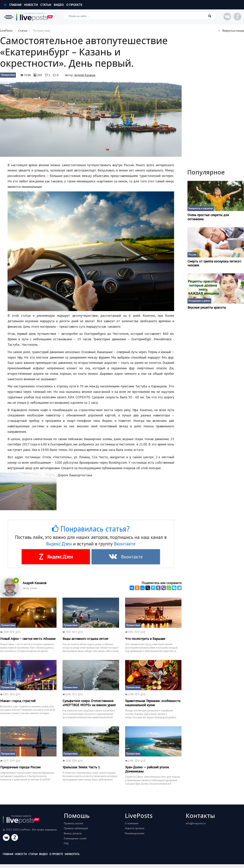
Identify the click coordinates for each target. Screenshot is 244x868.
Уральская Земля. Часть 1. (81, 767)
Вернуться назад (231, 31)
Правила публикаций (76, 828)
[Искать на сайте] (140, 16)
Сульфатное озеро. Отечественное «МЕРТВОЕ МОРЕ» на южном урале (89, 703)
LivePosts (6, 31)
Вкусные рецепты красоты (207, 307)
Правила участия (73, 823)
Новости (31, 5)
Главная (13, 5)
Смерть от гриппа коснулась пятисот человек (214, 263)
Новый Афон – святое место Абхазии (28, 639)
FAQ (66, 843)
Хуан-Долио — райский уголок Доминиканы (147, 769)
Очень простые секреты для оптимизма (208, 217)
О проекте (74, 5)
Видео (59, 5)
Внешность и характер (201, 208)
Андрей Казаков (85, 75)
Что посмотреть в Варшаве (145, 639)
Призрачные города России (20, 767)
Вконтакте (125, 544)
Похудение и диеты (199, 301)
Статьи (46, 5)
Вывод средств (73, 833)
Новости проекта (135, 828)
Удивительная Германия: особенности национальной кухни (153, 703)
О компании (132, 823)
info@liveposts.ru (196, 823)
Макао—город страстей (18, 701)
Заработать (72, 854)
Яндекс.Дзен (59, 544)
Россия (192, 255)
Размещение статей (75, 838)
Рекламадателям (135, 833)
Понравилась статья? (91, 529)
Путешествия (8, 75)
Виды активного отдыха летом (85, 639)
